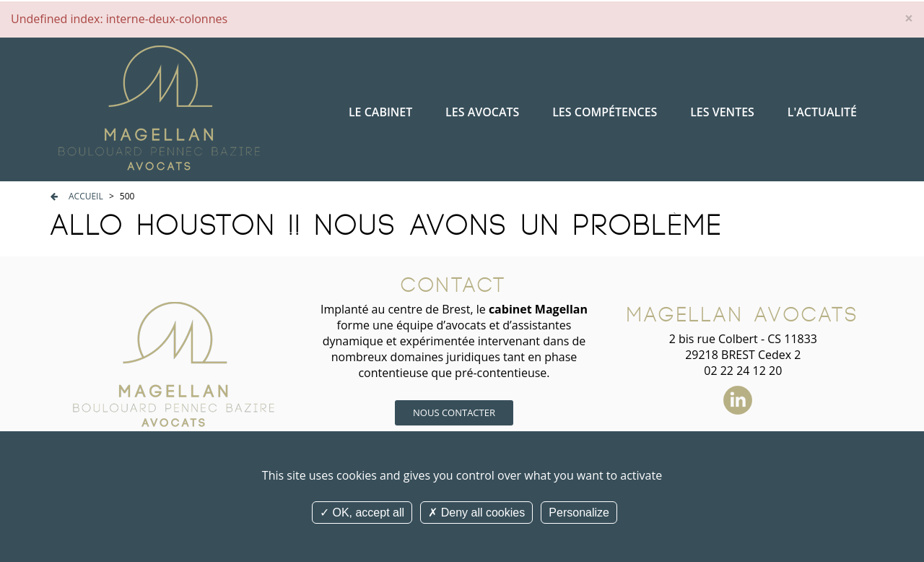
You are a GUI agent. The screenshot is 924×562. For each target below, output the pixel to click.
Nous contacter (454, 412)
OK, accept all (362, 513)
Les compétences (605, 112)
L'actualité (822, 112)
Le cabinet (380, 112)
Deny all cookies (476, 513)
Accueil (86, 196)
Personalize (579, 513)
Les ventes (722, 112)
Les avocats (482, 112)
